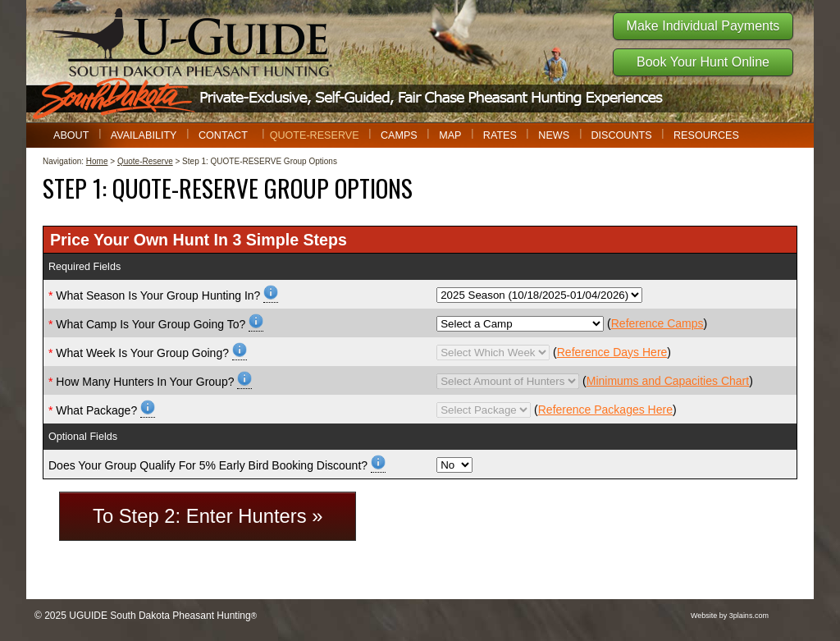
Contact (223, 135)
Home (97, 161)
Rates (500, 135)
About (71, 135)
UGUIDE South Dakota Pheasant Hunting (160, 616)
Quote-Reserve (315, 135)
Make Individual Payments (703, 26)
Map (450, 135)
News (554, 135)
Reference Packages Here (605, 410)
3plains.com (749, 616)
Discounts (621, 135)
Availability (144, 135)
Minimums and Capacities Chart (668, 381)
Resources (706, 135)
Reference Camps (657, 323)
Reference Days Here (612, 352)
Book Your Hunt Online (703, 62)
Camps (399, 135)
